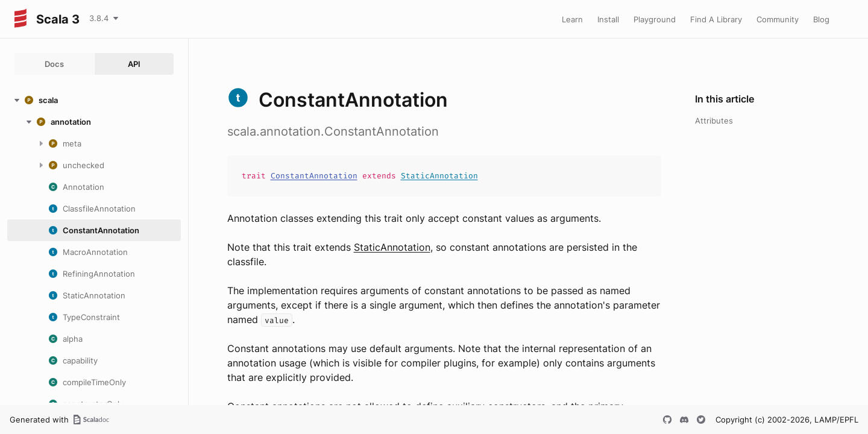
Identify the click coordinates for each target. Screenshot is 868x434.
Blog (821, 19)
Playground (655, 19)
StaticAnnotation (439, 176)
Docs (54, 64)
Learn (572, 19)
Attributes (714, 121)
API (134, 64)
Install (608, 19)
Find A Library (716, 19)
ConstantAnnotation (314, 176)
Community (778, 19)
